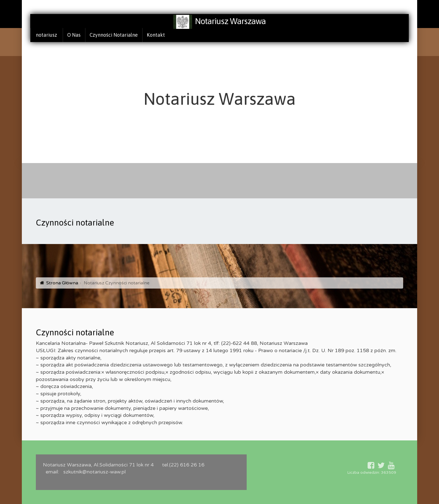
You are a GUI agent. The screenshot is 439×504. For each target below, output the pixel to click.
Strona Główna (62, 283)
